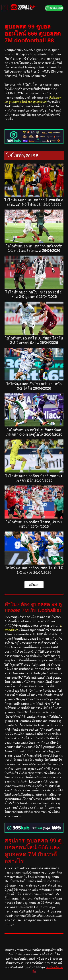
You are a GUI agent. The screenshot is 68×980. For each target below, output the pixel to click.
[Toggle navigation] (4, 8)
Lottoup (34, 782)
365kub (16, 682)
